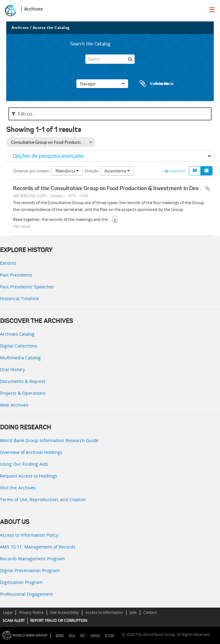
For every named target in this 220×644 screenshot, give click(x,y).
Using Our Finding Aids (24, 464)
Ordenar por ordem (31, 171)
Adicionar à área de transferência (208, 189)
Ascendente (117, 171)
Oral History (12, 369)
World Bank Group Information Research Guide (49, 440)
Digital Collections (19, 346)
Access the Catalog (51, 28)
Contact (150, 612)
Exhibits (8, 263)
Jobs (133, 612)
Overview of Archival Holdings (31, 452)
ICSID (110, 636)
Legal (8, 612)
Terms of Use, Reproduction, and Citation (43, 499)
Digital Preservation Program (30, 570)
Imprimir (175, 171)
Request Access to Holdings (29, 476)
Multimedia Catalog (20, 358)
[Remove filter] (91, 142)
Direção (91, 171)
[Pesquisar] (130, 59)
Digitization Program (21, 582)
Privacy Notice (31, 612)
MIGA (95, 636)
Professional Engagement (26, 594)
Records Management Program (32, 559)
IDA (72, 636)
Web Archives (14, 405)
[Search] (110, 59)
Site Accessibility (65, 612)
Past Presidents (16, 275)
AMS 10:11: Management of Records (38, 547)
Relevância (67, 171)
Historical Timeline (19, 299)
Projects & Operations (23, 393)
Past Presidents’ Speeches (27, 287)
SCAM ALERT (14, 621)
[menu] (212, 10)
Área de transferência (151, 84)
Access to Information (104, 612)
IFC (83, 636)
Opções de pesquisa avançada (48, 156)
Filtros (22, 114)
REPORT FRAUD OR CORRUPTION (59, 621)
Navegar (102, 84)
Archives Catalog (17, 334)
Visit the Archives (18, 488)
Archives (33, 9)
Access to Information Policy (29, 535)
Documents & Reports (23, 381)
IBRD (60, 636)
